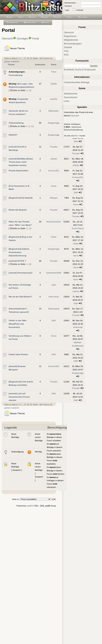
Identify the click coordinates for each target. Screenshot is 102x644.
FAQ (66, 51)
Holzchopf (78, 327)
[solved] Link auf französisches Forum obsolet (19, 397)
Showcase (12, 22)
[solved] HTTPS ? (17, 261)
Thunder (54, 147)
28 (28, 58)
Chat (70, 17)
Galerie (83, 17)
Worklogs (30, 22)
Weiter (35, 58)
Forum (57, 17)
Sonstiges (23, 39)
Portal (36, 39)
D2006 (54, 84)
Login (67, 10)
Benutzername (70, 3)
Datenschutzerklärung (73, 130)
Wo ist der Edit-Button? (20, 297)
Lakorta (76, 291)
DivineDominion (54, 222)
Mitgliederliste (71, 40)
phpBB (29, 506)
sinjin (54, 285)
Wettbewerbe (71, 94)
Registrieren (70, 36)
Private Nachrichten (19, 171)
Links (67, 101)
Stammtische (71, 97)
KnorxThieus (78, 228)
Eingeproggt (54, 123)
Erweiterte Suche (73, 70)
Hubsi (54, 237)
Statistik (68, 47)
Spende (75, 116)
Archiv (46, 22)
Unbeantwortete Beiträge (77, 82)
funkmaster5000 (54, 273)
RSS (66, 55)
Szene (45, 17)
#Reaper (54, 198)
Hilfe (32, 17)
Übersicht (7, 39)
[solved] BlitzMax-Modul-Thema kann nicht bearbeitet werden (21, 162)
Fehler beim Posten (18, 354)
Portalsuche (89, 70)
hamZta (54, 99)
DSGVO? (13, 135)
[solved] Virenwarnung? (21, 273)
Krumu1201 (54, 171)
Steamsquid (54, 309)
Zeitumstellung (16, 123)
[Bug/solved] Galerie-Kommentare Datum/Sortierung (19, 252)
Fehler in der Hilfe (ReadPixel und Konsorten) (17, 324)
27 (25, 58)
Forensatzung (16, 75)
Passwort (68, 6)
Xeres (54, 186)
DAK (76, 141)
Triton (54, 72)
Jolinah (54, 159)
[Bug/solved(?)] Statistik (21, 198)
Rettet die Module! (18, 210)
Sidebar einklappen (72, 124)
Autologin (80, 10)
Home (10, 17)
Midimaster (54, 111)
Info (21, 17)
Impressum (76, 127)
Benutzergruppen (73, 44)
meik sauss (54, 297)
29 (31, 58)
